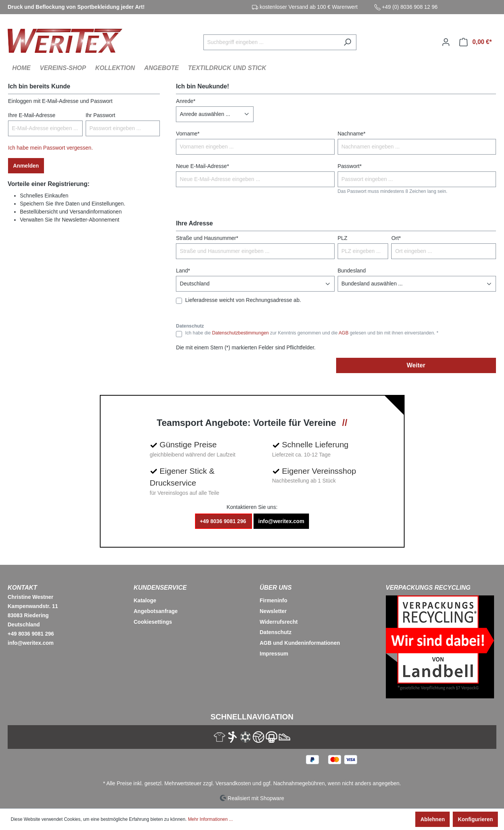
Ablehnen (432, 819)
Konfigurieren (475, 819)
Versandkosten (233, 783)
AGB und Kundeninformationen (300, 643)
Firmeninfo (273, 600)
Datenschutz (276, 632)
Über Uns (276, 588)
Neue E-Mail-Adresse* (202, 166)
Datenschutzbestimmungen (240, 333)
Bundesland (352, 271)
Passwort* (350, 166)
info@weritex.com (281, 521)
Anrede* (186, 101)
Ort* (396, 238)
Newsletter (273, 611)
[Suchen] (347, 42)
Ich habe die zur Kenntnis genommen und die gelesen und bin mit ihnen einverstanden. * (312, 333)
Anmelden (26, 166)
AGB (343, 333)
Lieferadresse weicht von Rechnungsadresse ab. (243, 300)
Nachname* (352, 134)
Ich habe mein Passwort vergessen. (50, 148)
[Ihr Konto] (446, 42)
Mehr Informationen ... (210, 819)
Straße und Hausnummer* (207, 238)
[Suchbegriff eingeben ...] (271, 42)
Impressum (274, 654)
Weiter (416, 365)
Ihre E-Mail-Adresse (32, 115)
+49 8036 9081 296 (224, 521)
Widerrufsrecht (279, 622)
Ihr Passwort (101, 115)
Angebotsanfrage (156, 611)
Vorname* (188, 134)
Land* (183, 271)
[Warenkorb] (476, 42)
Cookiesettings (153, 622)
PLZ (343, 238)
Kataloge (145, 600)
